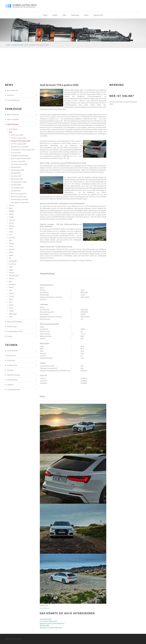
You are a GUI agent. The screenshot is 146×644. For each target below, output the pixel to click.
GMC (11, 240)
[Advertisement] (73, 63)
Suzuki (11, 308)
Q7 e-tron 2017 (16, 153)
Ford (10, 235)
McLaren (12, 273)
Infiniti (11, 252)
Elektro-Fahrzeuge (13, 114)
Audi (10, 132)
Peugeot (12, 293)
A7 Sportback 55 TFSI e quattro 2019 (23, 150)
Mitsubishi (12, 284)
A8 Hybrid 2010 (16, 173)
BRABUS (12, 211)
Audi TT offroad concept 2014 (21, 158)
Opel (10, 290)
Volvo (11, 317)
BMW (11, 208)
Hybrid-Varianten (12, 380)
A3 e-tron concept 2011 (19, 194)
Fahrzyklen (10, 370)
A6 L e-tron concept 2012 (19, 164)
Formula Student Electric (15, 331)
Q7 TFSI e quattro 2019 (19, 144)
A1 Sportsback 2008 (17, 170)
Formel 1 (10, 336)
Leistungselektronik (13, 389)
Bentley (11, 205)
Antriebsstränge (12, 351)
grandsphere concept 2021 (20, 147)
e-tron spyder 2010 (17, 188)
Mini (10, 282)
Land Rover (12, 264)
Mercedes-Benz (14, 276)
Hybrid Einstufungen (14, 375)
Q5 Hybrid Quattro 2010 (19, 182)
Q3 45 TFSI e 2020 (17, 135)
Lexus (11, 267)
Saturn (11, 299)
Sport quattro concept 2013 (20, 202)
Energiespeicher (12, 365)
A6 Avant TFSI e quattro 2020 (20, 141)
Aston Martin (13, 129)
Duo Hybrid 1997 (16, 176)
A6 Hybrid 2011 (16, 191)
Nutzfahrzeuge (12, 326)
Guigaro (11, 243)
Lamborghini (13, 261)
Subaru (11, 305)
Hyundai (12, 249)
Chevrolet (12, 220)
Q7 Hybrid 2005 (16, 185)
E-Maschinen (11, 360)
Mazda (11, 270)
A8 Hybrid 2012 (16, 167)
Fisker (11, 232)
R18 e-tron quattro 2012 (19, 197)
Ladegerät (10, 385)
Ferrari (11, 229)
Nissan (11, 287)
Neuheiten (10, 95)
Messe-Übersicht (13, 90)
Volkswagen (13, 314)
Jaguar (11, 255)
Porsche (12, 296)
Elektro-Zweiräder (13, 119)
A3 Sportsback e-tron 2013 (20, 199)
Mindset (12, 279)
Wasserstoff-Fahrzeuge (15, 322)
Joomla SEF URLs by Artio (45, 608)
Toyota (11, 311)
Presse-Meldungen (13, 100)
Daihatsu (12, 226)
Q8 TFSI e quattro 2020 (19, 138)
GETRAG (12, 238)
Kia (10, 258)
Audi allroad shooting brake (20, 156)
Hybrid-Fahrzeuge (13, 124)
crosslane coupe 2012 (18, 161)
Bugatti (11, 214)
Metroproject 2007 (17, 179)
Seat (10, 302)
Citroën (11, 223)
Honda (11, 246)
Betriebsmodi (11, 355)
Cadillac (11, 217)
